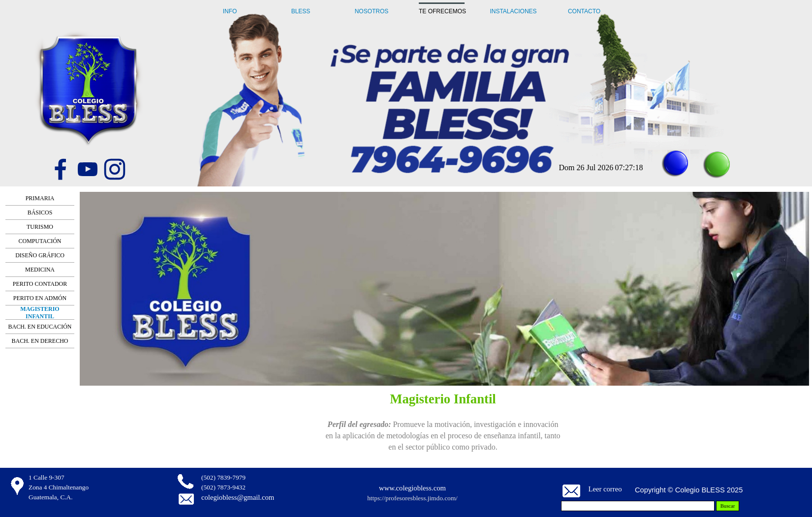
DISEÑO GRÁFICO (40, 255)
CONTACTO (584, 11)
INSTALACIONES (513, 11)
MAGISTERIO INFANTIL (40, 313)
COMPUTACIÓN (40, 241)
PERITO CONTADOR (40, 284)
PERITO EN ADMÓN (40, 298)
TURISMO (40, 227)
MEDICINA (40, 270)
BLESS (301, 11)
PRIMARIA (40, 198)
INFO (230, 11)
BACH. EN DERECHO (40, 341)
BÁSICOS (40, 213)
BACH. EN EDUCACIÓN (40, 327)
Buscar (728, 506)
